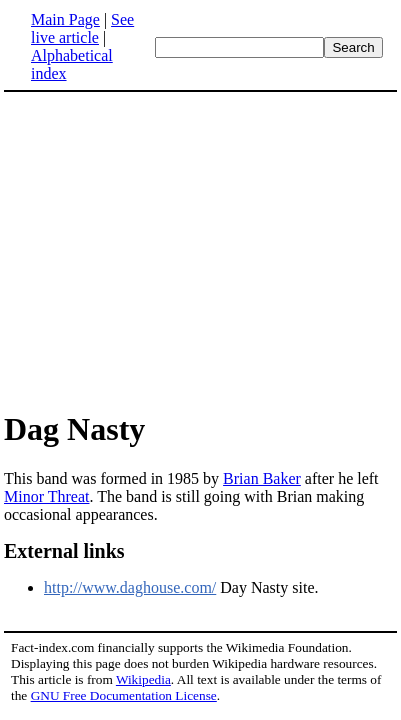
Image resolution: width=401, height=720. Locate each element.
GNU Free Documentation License (124, 695)
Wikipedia (143, 679)
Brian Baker (262, 478)
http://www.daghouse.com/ (130, 587)
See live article (82, 28)
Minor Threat (46, 496)
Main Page (65, 19)
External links (64, 551)
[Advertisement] (172, 250)
